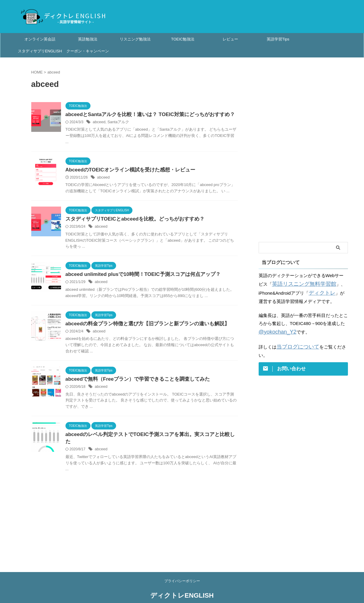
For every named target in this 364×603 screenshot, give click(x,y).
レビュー (230, 39)
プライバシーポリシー (182, 569)
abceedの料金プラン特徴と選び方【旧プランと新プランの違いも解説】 (143, 326)
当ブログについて (294, 344)
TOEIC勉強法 (183, 39)
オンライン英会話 (40, 39)
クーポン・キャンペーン (88, 51)
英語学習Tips (278, 39)
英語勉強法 (88, 39)
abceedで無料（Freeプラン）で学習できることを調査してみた (133, 382)
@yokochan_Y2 (274, 330)
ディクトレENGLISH (182, 584)
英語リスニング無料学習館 (299, 283)
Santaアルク (117, 123)
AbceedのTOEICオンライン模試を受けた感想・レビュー (126, 170)
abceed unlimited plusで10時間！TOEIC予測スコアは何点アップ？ (138, 276)
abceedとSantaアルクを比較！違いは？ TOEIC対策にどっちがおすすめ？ (145, 115)
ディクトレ (320, 292)
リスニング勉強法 (135, 39)
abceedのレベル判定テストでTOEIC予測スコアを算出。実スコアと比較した (148, 438)
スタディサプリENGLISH (40, 51)
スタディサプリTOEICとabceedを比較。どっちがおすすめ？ (131, 220)
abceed (99, 123)
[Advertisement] (303, 150)
